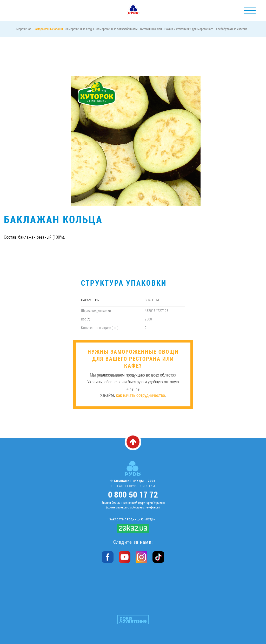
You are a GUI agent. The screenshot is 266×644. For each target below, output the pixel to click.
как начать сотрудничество (140, 395)
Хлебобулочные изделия (232, 29)
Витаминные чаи (151, 29)
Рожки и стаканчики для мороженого (189, 29)
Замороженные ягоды (80, 29)
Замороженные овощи (48, 29)
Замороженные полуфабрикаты (117, 29)
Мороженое (24, 29)
